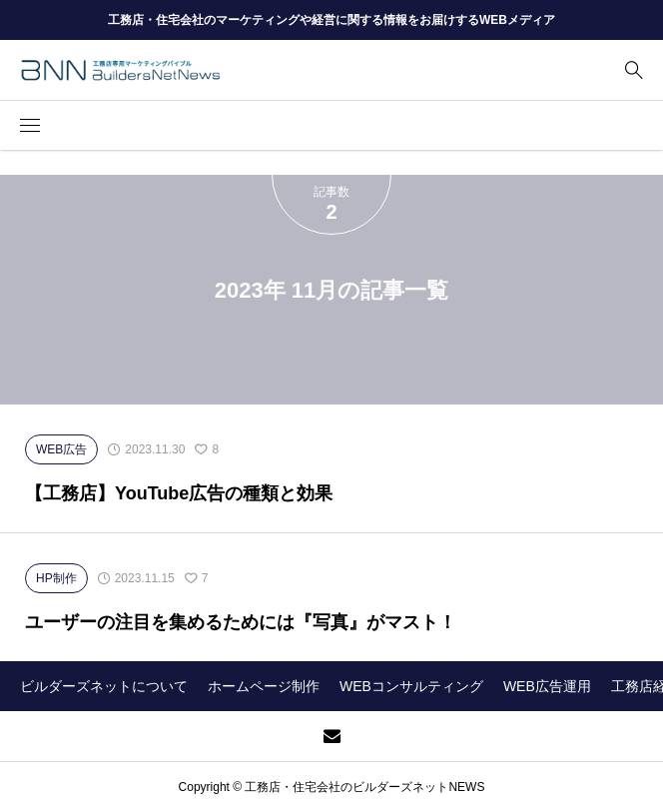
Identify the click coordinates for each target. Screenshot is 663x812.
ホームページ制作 (264, 686)
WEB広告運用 (547, 686)
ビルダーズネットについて (104, 686)
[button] (30, 126)
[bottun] (634, 70)
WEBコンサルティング (411, 686)
